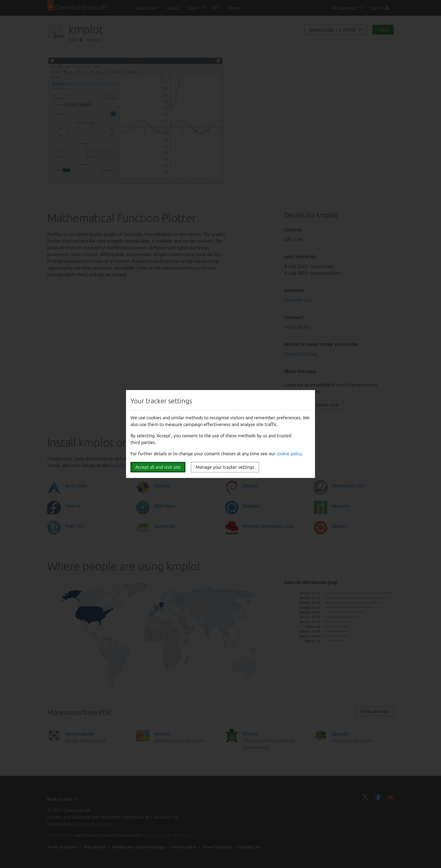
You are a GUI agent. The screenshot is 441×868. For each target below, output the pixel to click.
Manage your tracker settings (225, 467)
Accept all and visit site (158, 467)
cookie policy (289, 454)
